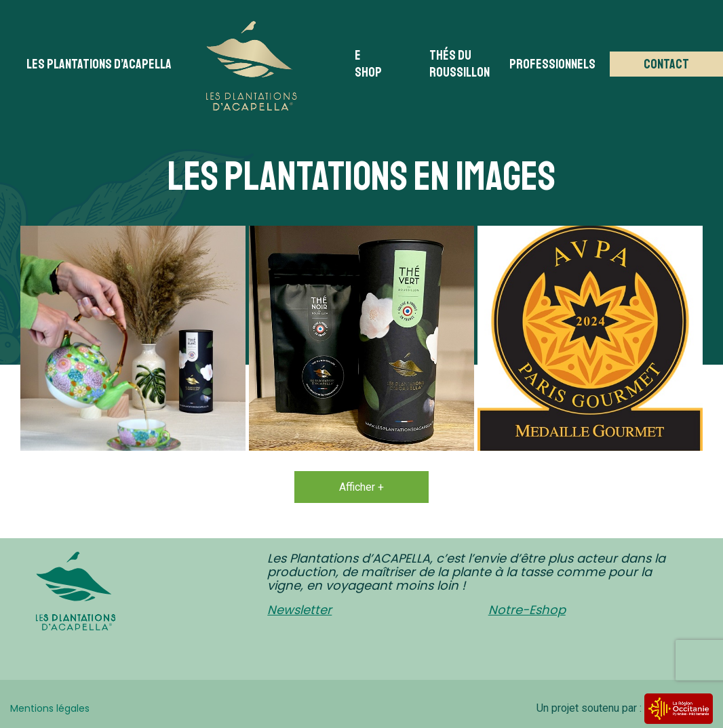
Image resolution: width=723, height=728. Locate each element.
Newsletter (299, 610)
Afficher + (361, 487)
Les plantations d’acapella (99, 64)
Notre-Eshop (527, 610)
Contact (666, 64)
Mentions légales (50, 708)
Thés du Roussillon (460, 64)
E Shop (368, 64)
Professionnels (552, 64)
